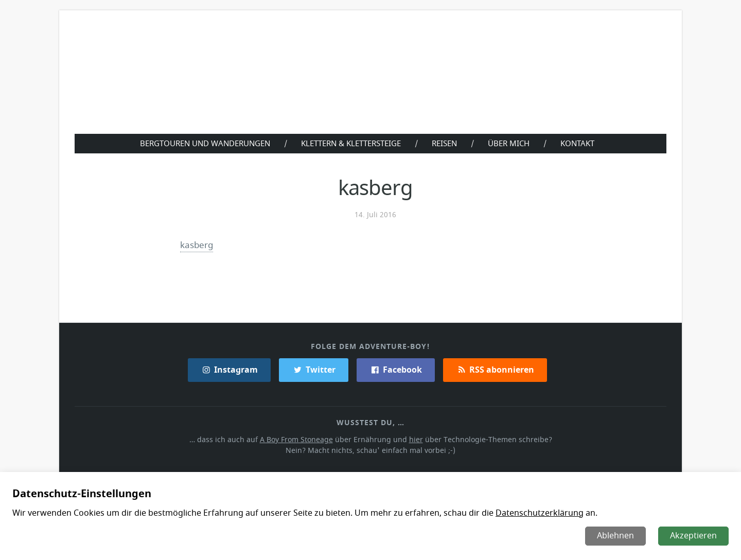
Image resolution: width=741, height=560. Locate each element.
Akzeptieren (694, 536)
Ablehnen (616, 536)
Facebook (395, 370)
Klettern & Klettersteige (350, 143)
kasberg (197, 245)
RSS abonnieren (495, 370)
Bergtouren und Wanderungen (202, 143)
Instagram (230, 370)
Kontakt (580, 143)
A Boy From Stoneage (299, 439)
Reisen (446, 143)
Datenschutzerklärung (533, 513)
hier (415, 439)
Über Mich (511, 143)
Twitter (314, 370)
